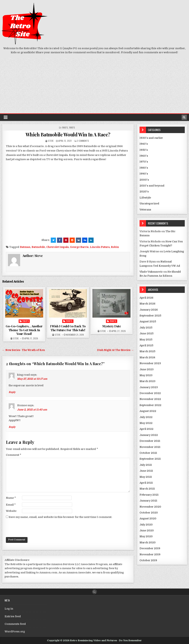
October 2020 (149, 513)
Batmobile (38, 247)
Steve (51, 141)
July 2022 (146, 417)
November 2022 (150, 399)
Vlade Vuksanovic (151, 272)
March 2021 (147, 489)
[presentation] (34, 528)
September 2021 (150, 459)
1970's (144, 162)
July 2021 (146, 465)
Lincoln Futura (100, 247)
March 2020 (148, 542)
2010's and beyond (152, 186)
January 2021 (148, 501)
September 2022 (150, 405)
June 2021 (146, 471)
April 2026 (146, 298)
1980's (72, 127)
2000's (144, 180)
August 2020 (148, 518)
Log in (9, 609)
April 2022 (146, 429)
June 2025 (146, 333)
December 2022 (150, 393)
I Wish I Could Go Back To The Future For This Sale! (68, 328)
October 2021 (148, 453)
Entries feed (13, 616)
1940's (144, 144)
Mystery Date (111, 326)
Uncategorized (149, 203)
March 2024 (147, 357)
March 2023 (147, 381)
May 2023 (146, 375)
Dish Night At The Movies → (115, 350)
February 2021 (149, 495)
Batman (25, 247)
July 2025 (146, 328)
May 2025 (146, 340)
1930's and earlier (151, 138)
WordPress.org (15, 631)
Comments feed (15, 624)
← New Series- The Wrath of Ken (24, 350)
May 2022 (146, 423)
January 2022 (149, 435)
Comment (14, 455)
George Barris (79, 247)
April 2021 (146, 483)
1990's (144, 174)
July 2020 (146, 525)
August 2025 (148, 321)
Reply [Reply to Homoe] (12, 427)
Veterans (145, 210)
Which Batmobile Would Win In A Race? (68, 134)
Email (11, 505)
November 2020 (150, 507)
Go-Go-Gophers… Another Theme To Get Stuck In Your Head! (24, 330)
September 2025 (150, 316)
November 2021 (150, 447)
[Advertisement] (94, 86)
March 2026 (147, 304)
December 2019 (150, 548)
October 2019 (148, 560)
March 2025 (147, 351)
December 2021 (150, 441)
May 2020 (146, 536)
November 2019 (150, 554)
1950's (144, 150)
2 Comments (83, 141)
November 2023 (150, 363)
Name (11, 498)
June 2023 (147, 369)
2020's (144, 192)
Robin (115, 247)
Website (11, 511)
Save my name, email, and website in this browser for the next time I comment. (61, 517)
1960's (65, 127)
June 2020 (147, 530)
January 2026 (149, 310)
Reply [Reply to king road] (12, 392)
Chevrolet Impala (57, 247)
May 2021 (146, 477)
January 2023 (149, 387)
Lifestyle (145, 198)
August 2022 (148, 411)
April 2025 (146, 345)
